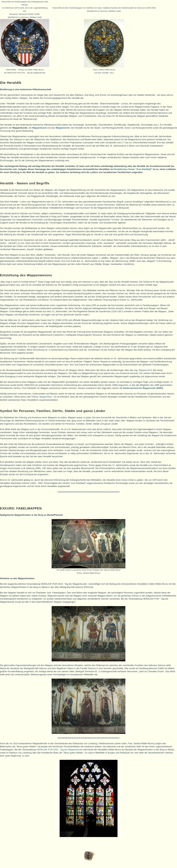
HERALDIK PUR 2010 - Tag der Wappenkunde (59, 750)
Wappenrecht (145, 370)
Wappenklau (46, 397)
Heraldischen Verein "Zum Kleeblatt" (133, 169)
